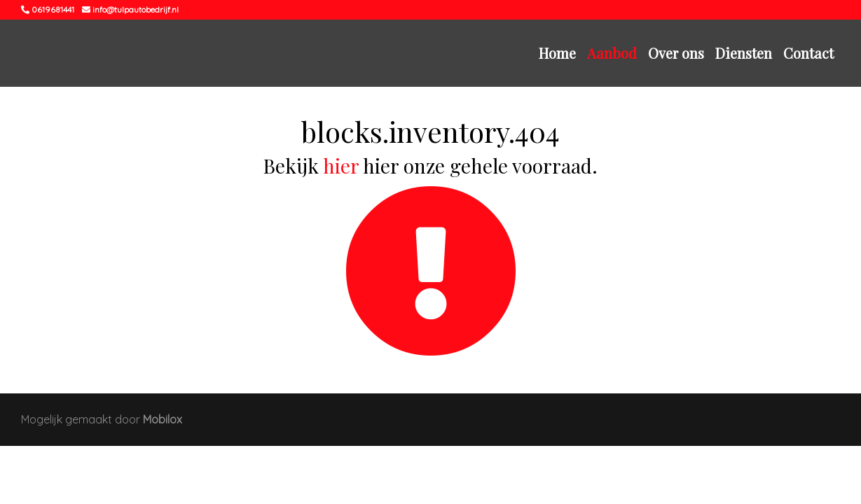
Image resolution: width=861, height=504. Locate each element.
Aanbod (612, 53)
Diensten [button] (744, 53)
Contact (808, 53)
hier (341, 166)
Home (557, 53)
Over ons (676, 53)
